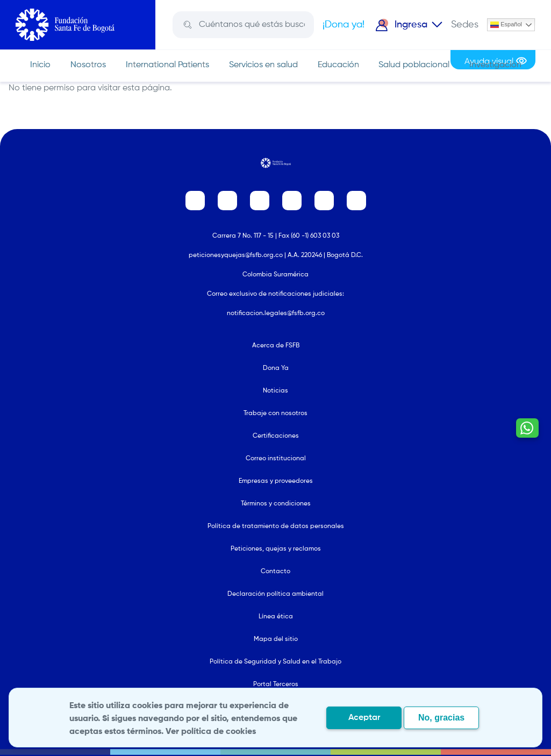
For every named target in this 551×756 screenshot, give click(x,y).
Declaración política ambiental (275, 594)
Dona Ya (276, 368)
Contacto (275, 572)
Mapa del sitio (276, 639)
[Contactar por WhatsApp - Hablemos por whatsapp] (526, 463)
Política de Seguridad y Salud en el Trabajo (275, 662)
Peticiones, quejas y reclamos (276, 549)
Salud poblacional (414, 65)
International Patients (167, 65)
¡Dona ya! (344, 25)
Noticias (275, 391)
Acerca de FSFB (276, 346)
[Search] (251, 25)
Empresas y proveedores (276, 481)
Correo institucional (276, 459)
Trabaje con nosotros (275, 413)
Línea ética (276, 617)
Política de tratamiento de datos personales (276, 526)
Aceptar (364, 718)
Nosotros (88, 65)
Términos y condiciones (276, 504)
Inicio (40, 65)
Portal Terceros (276, 684)
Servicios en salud (263, 65)
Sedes (465, 25)
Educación (338, 65)
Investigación (495, 65)
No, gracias (441, 718)
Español (506, 25)
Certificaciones (276, 436)
